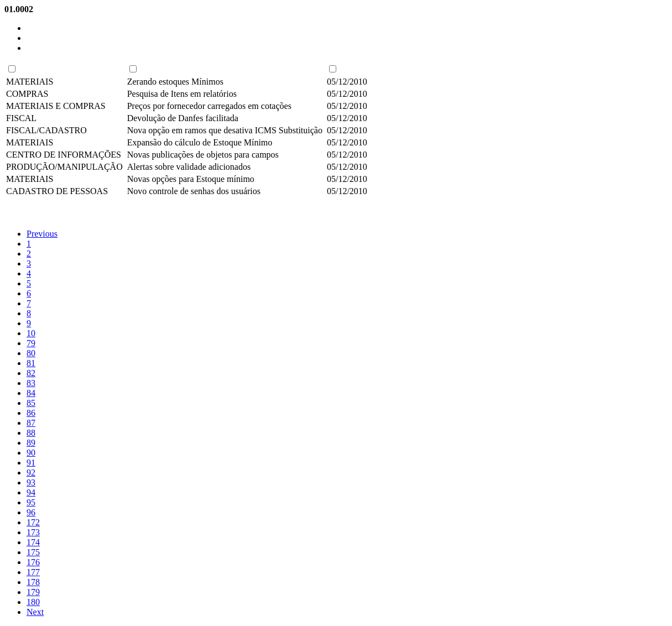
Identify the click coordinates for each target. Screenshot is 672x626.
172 (33, 522)
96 (31, 512)
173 (33, 532)
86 (31, 413)
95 (31, 502)
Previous (42, 234)
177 (33, 572)
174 (33, 542)
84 (31, 393)
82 (31, 373)
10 (31, 333)
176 (33, 562)
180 (33, 602)
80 (31, 353)
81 (31, 363)
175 (33, 552)
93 (31, 482)
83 (31, 383)
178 (33, 582)
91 (31, 463)
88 (31, 433)
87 (31, 423)
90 (31, 453)
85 (31, 403)
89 (31, 443)
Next (35, 612)
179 (33, 592)
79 (31, 343)
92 (31, 473)
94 (31, 492)
